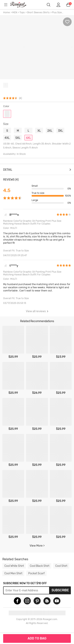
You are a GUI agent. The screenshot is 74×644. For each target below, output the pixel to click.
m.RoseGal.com (21, 5)
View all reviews (37, 311)
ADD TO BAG (37, 638)
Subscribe (60, 590)
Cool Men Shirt (13, 573)
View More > (37, 546)
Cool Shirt (61, 566)
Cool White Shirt (14, 566)
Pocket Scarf (36, 573)
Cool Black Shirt (40, 566)
